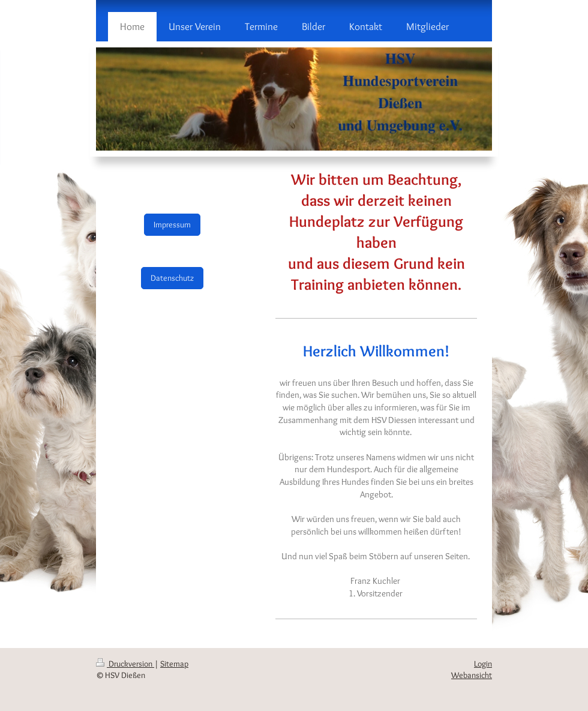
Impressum (172, 224)
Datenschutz (172, 278)
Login (483, 664)
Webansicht (472, 675)
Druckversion (125, 664)
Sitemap (174, 664)
